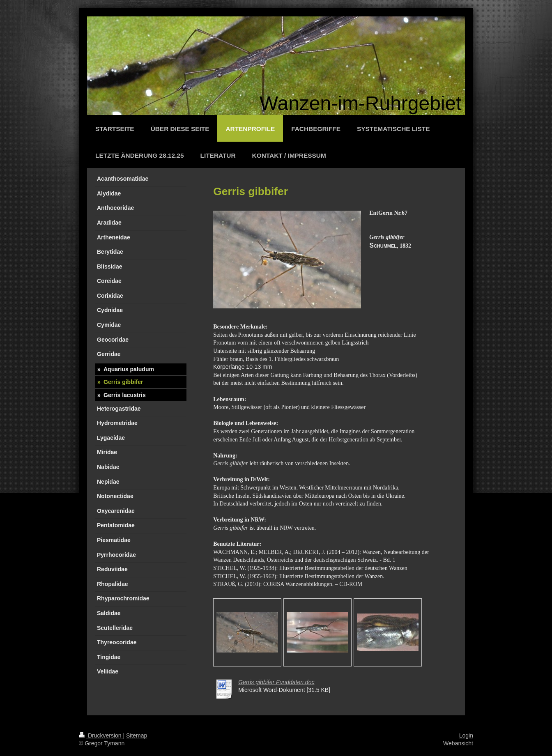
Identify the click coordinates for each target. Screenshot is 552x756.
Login (466, 735)
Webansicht (458, 743)
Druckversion (101, 735)
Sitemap (137, 735)
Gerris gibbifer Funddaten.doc (276, 682)
